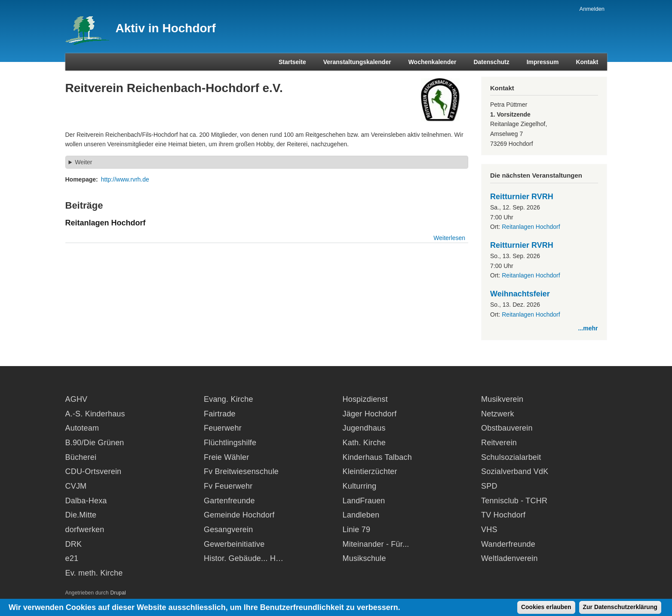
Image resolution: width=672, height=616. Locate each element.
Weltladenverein (509, 558)
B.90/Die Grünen (95, 443)
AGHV (77, 399)
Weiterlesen (449, 238)
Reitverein (499, 443)
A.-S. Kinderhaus (95, 414)
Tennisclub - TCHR (514, 501)
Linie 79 (357, 530)
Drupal (118, 593)
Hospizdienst (365, 399)
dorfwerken (85, 530)
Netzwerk (498, 414)
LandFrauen (364, 501)
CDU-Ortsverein (94, 471)
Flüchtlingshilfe (230, 443)
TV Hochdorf (503, 515)
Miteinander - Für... (376, 544)
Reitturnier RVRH (522, 197)
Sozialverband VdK (515, 471)
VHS (489, 530)
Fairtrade (220, 414)
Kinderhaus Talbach (377, 457)
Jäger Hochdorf (370, 414)
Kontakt (587, 62)
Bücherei (81, 457)
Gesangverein (228, 530)
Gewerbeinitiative (234, 544)
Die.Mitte (81, 515)
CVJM (76, 486)
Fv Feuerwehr (228, 486)
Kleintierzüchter (370, 471)
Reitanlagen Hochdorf (531, 227)
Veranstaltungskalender (357, 62)
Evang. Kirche (229, 399)
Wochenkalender (433, 62)
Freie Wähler (226, 457)
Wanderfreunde (508, 544)
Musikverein (502, 399)
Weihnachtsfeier (520, 294)
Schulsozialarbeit (511, 457)
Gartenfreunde (229, 501)
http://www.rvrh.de (125, 179)
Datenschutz (491, 62)
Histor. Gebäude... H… (244, 558)
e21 (72, 558)
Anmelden (592, 9)
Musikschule (364, 558)
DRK (74, 544)
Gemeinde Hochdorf (239, 515)
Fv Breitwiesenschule (241, 471)
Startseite (292, 62)
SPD (489, 486)
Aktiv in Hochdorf (166, 28)
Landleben (361, 515)
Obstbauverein (507, 428)
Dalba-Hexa (86, 501)
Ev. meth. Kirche (94, 573)
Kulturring (360, 486)
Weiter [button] (83, 162)
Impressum (543, 62)
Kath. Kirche (364, 443)
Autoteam (82, 428)
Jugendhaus (364, 428)
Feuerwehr (223, 428)
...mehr (588, 328)
